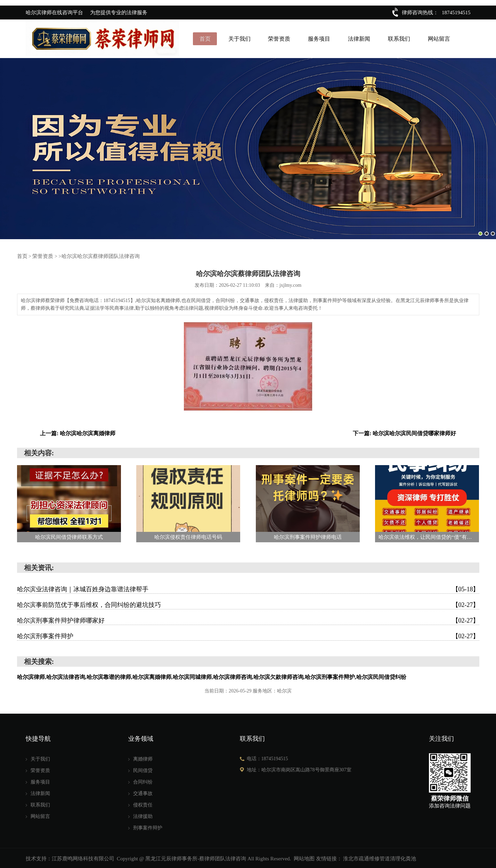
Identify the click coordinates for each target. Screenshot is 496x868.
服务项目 (319, 38)
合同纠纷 (143, 781)
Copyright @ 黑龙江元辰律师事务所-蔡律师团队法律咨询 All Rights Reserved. (204, 858)
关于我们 (240, 38)
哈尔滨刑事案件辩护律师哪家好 (248, 619)
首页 (206, 38)
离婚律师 (143, 758)
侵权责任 (143, 804)
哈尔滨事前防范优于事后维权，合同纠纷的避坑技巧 (248, 604)
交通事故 (143, 792)
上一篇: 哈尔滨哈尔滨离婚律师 (78, 432)
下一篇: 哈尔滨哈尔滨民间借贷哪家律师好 (404, 432)
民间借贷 (143, 769)
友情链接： (329, 858)
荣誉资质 (279, 38)
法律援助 (143, 815)
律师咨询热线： (420, 13)
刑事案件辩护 (148, 827)
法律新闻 (359, 38)
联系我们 (399, 38)
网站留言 (438, 38)
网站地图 (304, 858)
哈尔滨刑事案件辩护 (248, 635)
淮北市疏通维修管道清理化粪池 (380, 858)
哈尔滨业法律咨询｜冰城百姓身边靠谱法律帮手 (248, 588)
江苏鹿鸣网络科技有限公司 (83, 858)
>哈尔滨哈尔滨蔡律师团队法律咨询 (94, 255)
